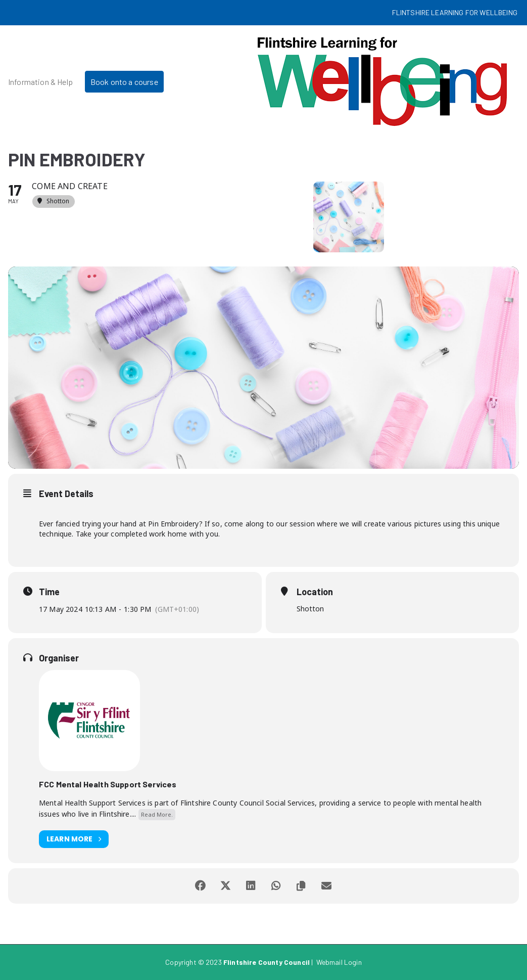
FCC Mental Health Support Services (108, 784)
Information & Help (40, 82)
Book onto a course (124, 82)
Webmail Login (339, 962)
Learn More (74, 839)
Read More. (157, 814)
